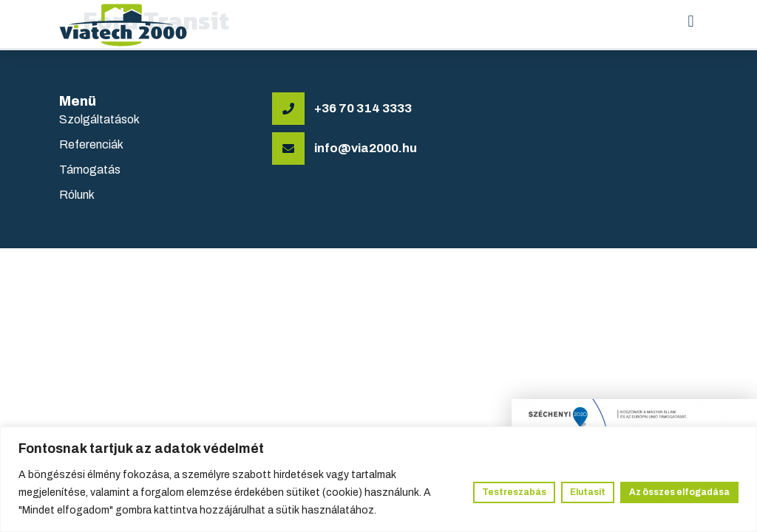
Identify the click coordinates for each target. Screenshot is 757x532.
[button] (691, 22)
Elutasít (588, 492)
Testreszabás (514, 492)
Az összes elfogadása (679, 492)
